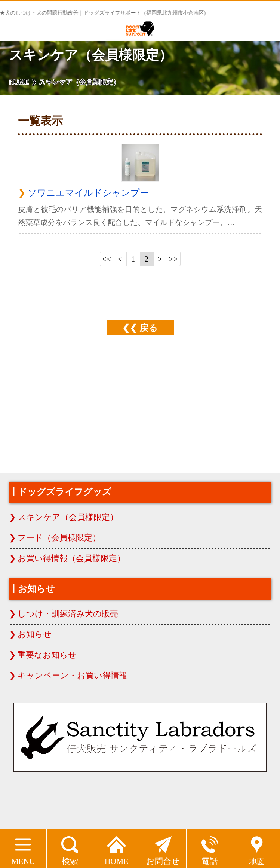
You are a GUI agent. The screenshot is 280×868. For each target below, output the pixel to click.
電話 (210, 848)
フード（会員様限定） (59, 538)
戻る (149, 328)
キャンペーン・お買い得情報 (72, 676)
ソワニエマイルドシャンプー (88, 193)
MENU (23, 848)
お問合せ (163, 848)
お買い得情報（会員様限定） (71, 558)
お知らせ (35, 634)
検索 (70, 848)
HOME (116, 848)
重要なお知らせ (47, 655)
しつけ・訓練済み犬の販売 (68, 614)
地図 (257, 848)
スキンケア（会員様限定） (68, 517)
